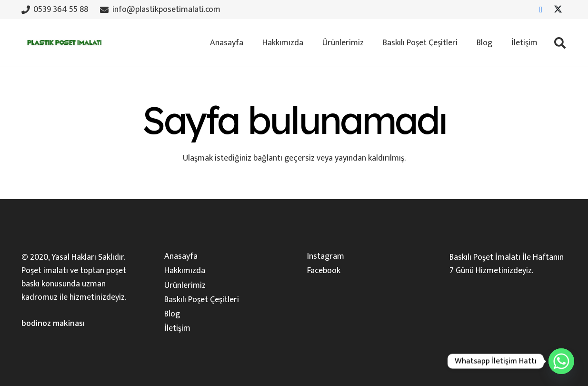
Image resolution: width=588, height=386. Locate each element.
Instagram (326, 256)
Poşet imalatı (45, 271)
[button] (560, 43)
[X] (558, 10)
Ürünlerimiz (185, 285)
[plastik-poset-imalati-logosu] (63, 43)
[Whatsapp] (561, 361)
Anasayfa (181, 256)
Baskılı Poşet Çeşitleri (202, 300)
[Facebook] (541, 10)
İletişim (177, 328)
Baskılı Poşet (471, 257)
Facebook (324, 271)
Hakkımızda (185, 271)
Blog (172, 314)
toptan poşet (103, 271)
